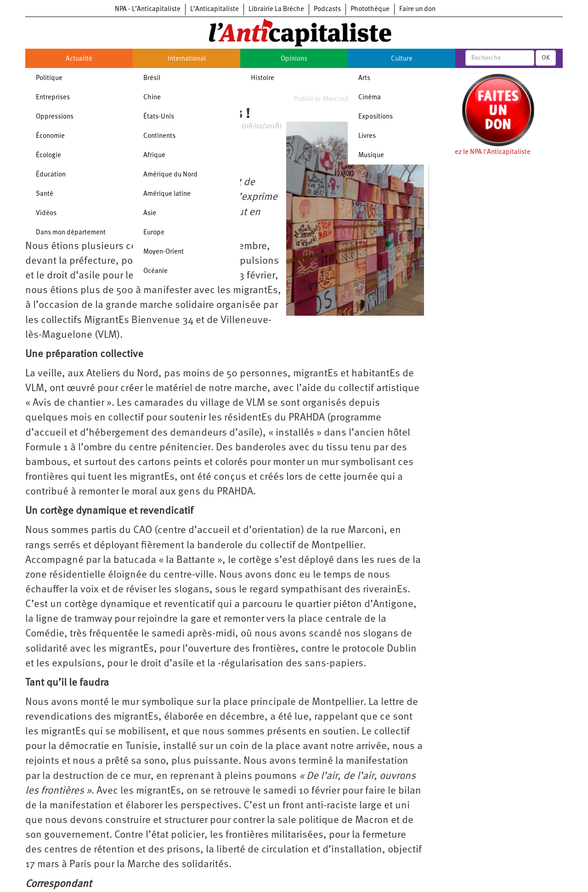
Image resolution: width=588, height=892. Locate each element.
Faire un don (417, 9)
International (187, 59)
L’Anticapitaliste (215, 9)
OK (546, 58)
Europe (154, 233)
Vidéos (46, 213)
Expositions (376, 117)
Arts (364, 78)
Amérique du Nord (170, 175)
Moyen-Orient (164, 252)
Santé (45, 194)
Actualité (79, 59)
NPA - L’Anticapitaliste (148, 9)
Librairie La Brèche (276, 9)
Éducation (51, 175)
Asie (150, 213)
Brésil (152, 78)
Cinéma (370, 98)
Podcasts (327, 9)
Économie (50, 136)
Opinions (294, 59)
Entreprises (53, 98)
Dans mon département (71, 233)
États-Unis (159, 117)
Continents (159, 136)
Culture (402, 59)
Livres (367, 136)
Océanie (155, 271)
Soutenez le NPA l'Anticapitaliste (482, 152)
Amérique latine (167, 194)
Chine (152, 98)
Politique (49, 78)
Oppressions (55, 117)
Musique (371, 156)
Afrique (154, 156)
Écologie (48, 156)
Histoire (263, 78)
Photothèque (370, 9)
